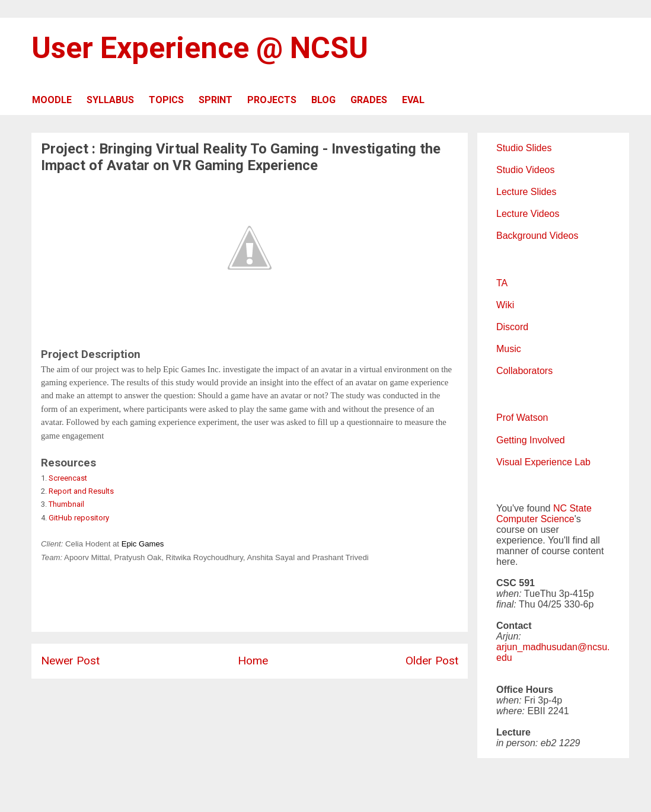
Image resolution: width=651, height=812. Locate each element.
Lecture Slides (526, 192)
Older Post (432, 661)
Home (253, 661)
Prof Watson (522, 418)
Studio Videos (525, 170)
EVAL (413, 100)
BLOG (323, 100)
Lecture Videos (528, 214)
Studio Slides (524, 148)
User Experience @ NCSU (200, 48)
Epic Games (143, 544)
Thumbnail (66, 504)
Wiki (505, 305)
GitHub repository (79, 518)
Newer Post (70, 661)
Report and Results (81, 491)
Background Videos (537, 236)
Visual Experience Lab (543, 462)
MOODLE (52, 100)
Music (509, 349)
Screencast (68, 478)
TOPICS (166, 100)
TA (502, 283)
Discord (512, 327)
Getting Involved (531, 440)
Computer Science (535, 519)
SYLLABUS (110, 100)
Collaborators (524, 371)
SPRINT (216, 100)
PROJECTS (272, 100)
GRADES (369, 100)
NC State (572, 508)
